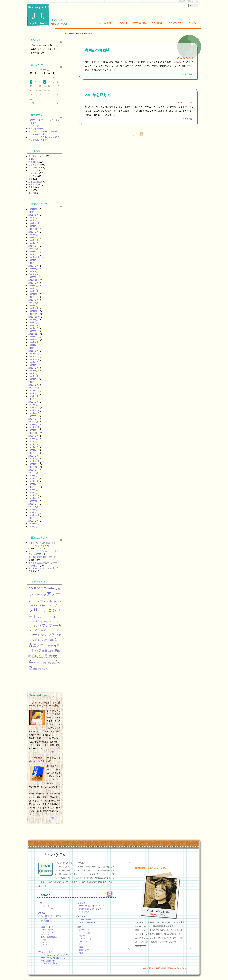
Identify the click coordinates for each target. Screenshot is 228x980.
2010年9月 (33, 362)
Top (105, 23)
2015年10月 (34, 280)
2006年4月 (33, 450)
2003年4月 (33, 507)
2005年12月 (34, 461)
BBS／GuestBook (87, 922)
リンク (44, 947)
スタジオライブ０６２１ (40, 551)
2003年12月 (34, 495)
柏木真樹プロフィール (51, 916)
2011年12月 (34, 334)
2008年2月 (33, 405)
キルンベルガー (50, 605)
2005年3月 (33, 487)
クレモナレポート (37, 156)
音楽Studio (46, 919)
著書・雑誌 (34, 184)
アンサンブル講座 (49, 963)
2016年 (84, 34)
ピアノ (44, 625)
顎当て (45, 669)
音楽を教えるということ (90, 909)
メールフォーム (86, 919)
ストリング (47, 945)
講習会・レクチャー (50, 927)
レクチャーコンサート (51, 932)
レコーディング (36, 635)
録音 (40, 669)
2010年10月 (34, 359)
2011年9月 (33, 342)
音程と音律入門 (48, 961)
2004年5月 (33, 493)
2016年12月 (34, 252)
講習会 (32, 187)
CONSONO (36, 589)
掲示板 (165, 942)
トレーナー (34, 173)
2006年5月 (33, 447)
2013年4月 (33, 303)
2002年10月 (34, 515)
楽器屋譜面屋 (35, 182)
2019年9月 (33, 226)
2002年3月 (33, 521)
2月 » (56, 103)
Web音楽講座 (46, 952)
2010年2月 (33, 382)
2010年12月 (34, 354)
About (123, 23)
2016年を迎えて (98, 95)
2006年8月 (33, 439)
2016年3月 (33, 272)
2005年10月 (34, 467)
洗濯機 (51, 651)
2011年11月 (34, 337)
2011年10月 (34, 339)
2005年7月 (33, 476)
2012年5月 (33, 323)
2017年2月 (33, 246)
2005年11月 (34, 464)
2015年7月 (33, 286)
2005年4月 (33, 484)
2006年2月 (33, 456)
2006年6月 (33, 444)
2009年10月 (34, 393)
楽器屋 (43, 650)
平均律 (50, 646)
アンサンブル (43, 601)
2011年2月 (33, 351)
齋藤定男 (35, 566)
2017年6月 (33, 240)
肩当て (38, 663)
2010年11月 (34, 357)
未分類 (32, 193)
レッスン (33, 176)
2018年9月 (33, 232)
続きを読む (188, 74)
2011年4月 (33, 345)
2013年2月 (33, 306)
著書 (44, 940)
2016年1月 (33, 277)
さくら (34, 595)
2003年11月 (34, 498)
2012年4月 (33, 325)
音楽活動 (45, 921)
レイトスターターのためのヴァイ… (57, 955)
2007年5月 (33, 416)
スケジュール (48, 908)
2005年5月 (33, 481)
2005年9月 (33, 470)
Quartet (49, 588)
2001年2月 (33, 527)
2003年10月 (34, 501)
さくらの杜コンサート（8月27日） (45, 568)
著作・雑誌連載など (50, 937)
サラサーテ (47, 942)
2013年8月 (33, 300)
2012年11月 (34, 314)
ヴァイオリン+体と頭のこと (92, 906)
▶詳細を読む (55, 752)
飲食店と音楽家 (36, 129)
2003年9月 (33, 504)
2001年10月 (34, 524)
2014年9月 (33, 288)
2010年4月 (33, 376)
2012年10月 (34, 317)
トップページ (69, 34)
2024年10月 (34, 209)
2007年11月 (34, 410)
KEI (33, 571)
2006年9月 (33, 436)
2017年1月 (33, 249)
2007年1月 (33, 425)
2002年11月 (34, 512)
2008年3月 (33, 402)
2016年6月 (33, 266)
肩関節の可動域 (97, 50)
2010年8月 (33, 365)
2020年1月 (33, 220)
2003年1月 (33, 510)
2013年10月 (34, 294)
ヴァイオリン (35, 165)
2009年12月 (34, 388)
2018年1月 (33, 235)
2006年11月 (34, 430)
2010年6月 (33, 371)
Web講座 (140, 23)
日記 (31, 190)
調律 (54, 663)
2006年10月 (34, 433)
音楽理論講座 (48, 930)
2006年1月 (33, 458)
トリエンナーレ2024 (38, 126)
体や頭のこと (35, 167)
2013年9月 (33, 297)
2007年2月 (33, 422)
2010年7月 (33, 368)
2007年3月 (33, 419)
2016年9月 (33, 260)
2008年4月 (33, 399)
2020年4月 (33, 218)
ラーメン (56, 630)
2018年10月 (34, 229)
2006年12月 (34, 427)
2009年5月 (33, 396)
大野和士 (42, 645)
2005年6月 (33, 478)
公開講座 (46, 934)
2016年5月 (33, 269)
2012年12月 (34, 311)
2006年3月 (33, 453)
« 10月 (33, 103)
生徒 (43, 656)
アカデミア (41, 595)
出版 (52, 640)
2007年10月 (34, 413)
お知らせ (46, 906)
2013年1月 (33, 308)
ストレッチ (42, 617)
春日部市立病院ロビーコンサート (44, 557)
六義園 (46, 640)
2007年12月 (34, 408)
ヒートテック (34, 626)
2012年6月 (33, 320)
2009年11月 (34, 391)
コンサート (34, 170)
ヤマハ (50, 630)
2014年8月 (33, 291)
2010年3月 (33, 379)
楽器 (31, 179)
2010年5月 (33, 373)
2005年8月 (33, 473)
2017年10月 (34, 238)
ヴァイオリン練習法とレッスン (55, 958)
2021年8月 (33, 212)
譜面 (35, 669)
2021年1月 (33, 215)
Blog (192, 23)
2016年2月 (33, 274)
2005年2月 (33, 490)
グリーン (38, 610)
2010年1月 (33, 385)
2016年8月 (33, 263)
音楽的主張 (34, 162)
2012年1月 (33, 331)
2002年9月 (33, 518)
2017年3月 (33, 243)
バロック (57, 621)
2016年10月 (34, 257)
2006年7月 (33, 442)
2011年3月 (33, 348)
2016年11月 (34, 254)
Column (158, 23)
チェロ (51, 617)
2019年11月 (34, 223)
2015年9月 (33, 283)
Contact (175, 23)
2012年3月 (33, 328)
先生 (40, 640)
